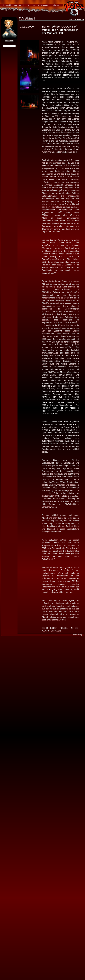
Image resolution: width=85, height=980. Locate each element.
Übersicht (9, 41)
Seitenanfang (78, 635)
